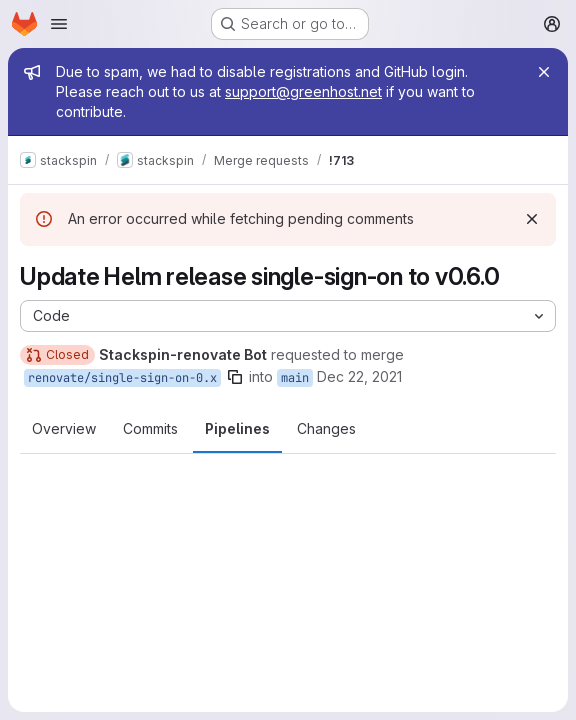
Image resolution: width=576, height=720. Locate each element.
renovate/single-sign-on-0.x (122, 378)
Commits (150, 428)
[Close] (544, 72)
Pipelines (237, 428)
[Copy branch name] (235, 377)
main (295, 378)
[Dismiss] (532, 219)
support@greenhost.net (303, 91)
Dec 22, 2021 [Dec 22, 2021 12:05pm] (359, 376)
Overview (64, 428)
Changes (326, 428)
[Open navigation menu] (59, 24)
